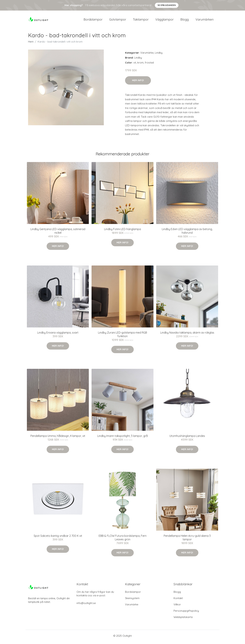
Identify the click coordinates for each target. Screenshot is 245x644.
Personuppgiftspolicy (186, 613)
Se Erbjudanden (167, 5)
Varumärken (205, 21)
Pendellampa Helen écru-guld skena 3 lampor (187, 540)
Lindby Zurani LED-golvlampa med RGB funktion (122, 337)
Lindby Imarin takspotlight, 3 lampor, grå (122, 438)
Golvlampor (118, 21)
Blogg (185, 21)
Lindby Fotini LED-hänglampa (122, 231)
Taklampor (141, 21)
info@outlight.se (86, 605)
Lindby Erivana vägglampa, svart (58, 335)
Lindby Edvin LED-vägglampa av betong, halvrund (187, 233)
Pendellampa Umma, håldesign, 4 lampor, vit (58, 438)
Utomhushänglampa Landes (187, 438)
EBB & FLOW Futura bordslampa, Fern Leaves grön (123, 540)
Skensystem (132, 601)
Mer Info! (138, 83)
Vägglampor (164, 21)
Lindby (159, 55)
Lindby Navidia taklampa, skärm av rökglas (187, 335)
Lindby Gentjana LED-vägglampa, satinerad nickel (58, 233)
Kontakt (178, 601)
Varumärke (147, 55)
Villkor (177, 607)
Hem (31, 44)
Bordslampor (93, 21)
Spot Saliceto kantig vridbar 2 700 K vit (58, 538)
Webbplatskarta (183, 619)
